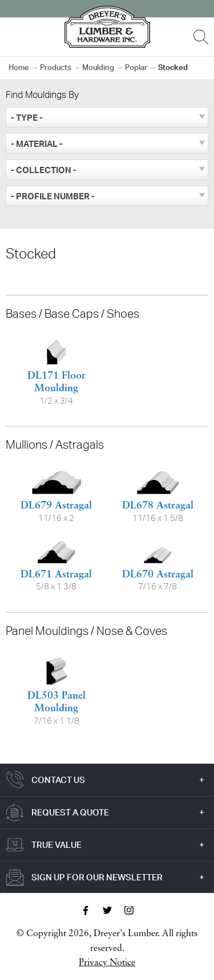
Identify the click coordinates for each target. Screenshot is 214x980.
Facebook (86, 911)
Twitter (107, 911)
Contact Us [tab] (58, 780)
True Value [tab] (56, 845)
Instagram (129, 911)
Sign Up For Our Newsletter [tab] (97, 877)
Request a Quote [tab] (70, 812)
